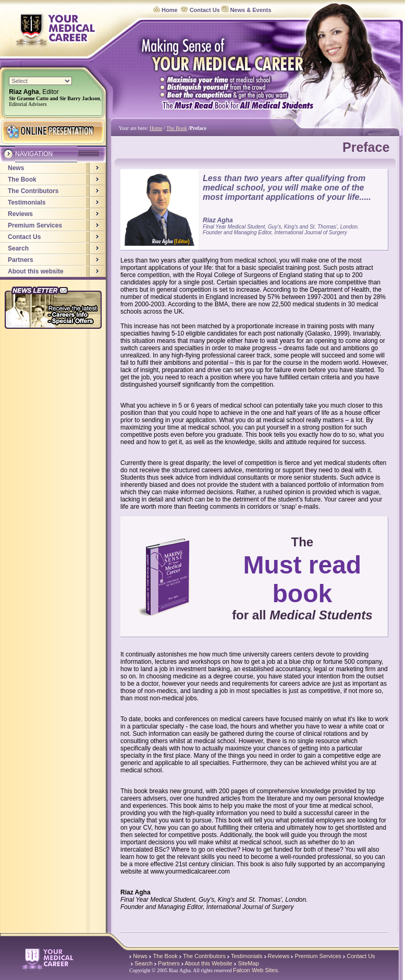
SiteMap (248, 963)
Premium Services (35, 225)
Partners (21, 260)
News (16, 168)
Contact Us (205, 10)
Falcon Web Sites (255, 970)
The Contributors (33, 191)
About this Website (208, 963)
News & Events (250, 10)
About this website (36, 271)
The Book (22, 180)
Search (18, 248)
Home (170, 10)
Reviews (20, 214)
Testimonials (27, 202)
